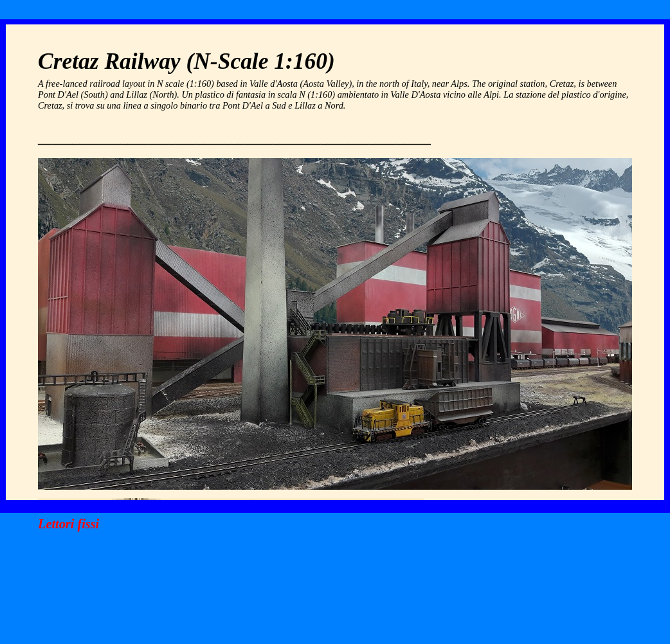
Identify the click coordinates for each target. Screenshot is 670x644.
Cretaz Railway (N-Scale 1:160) (186, 61)
